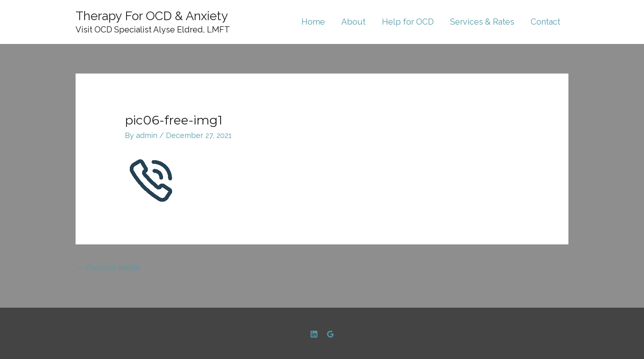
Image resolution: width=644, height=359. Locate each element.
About (353, 22)
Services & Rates (482, 22)
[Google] (330, 334)
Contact (545, 22)
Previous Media (108, 268)
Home (313, 22)
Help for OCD (408, 22)
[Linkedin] (314, 334)
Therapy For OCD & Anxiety (152, 16)
